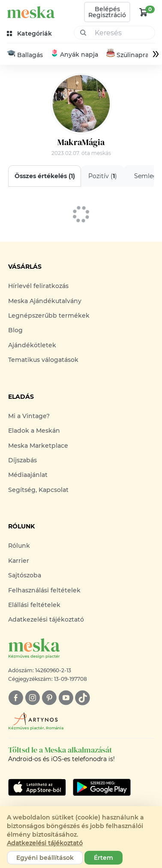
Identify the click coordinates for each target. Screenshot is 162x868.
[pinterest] (49, 698)
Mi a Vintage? (29, 416)
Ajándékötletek (32, 345)
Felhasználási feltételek (44, 590)
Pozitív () (102, 176)
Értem (103, 858)
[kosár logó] (144, 12)
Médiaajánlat (28, 475)
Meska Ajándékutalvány (45, 301)
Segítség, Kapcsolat (38, 490)
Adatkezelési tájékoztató (46, 619)
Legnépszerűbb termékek (49, 316)
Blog (15, 330)
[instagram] (32, 698)
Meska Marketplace (38, 446)
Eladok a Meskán (34, 431)
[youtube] (66, 698)
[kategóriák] (30, 34)
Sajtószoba (25, 575)
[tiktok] (82, 698)
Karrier (19, 561)
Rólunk (19, 546)
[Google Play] (37, 787)
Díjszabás (22, 460)
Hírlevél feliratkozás (38, 286)
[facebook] (16, 698)
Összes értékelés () (44, 176)
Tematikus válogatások (43, 360)
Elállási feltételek (34, 605)
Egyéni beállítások (45, 858)
